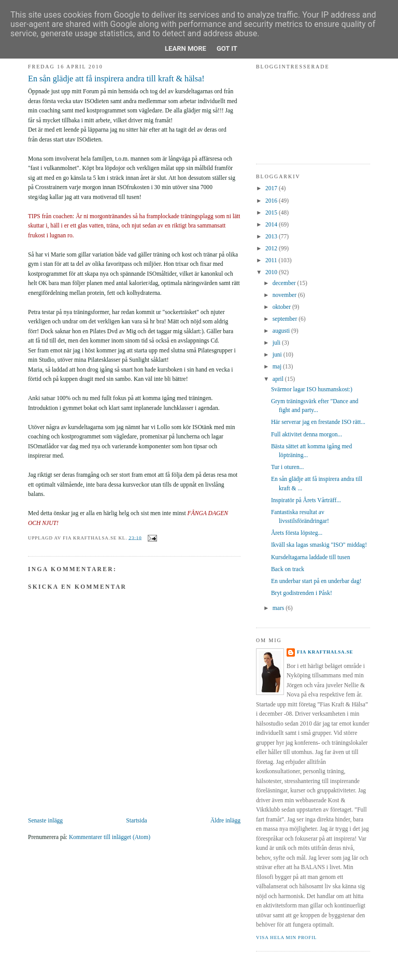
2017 (272, 188)
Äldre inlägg (225, 821)
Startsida (136, 821)
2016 (272, 201)
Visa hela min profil (286, 938)
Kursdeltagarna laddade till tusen (311, 557)
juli (277, 343)
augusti (282, 331)
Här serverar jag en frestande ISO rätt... (318, 422)
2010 (272, 272)
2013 (272, 237)
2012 (272, 248)
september (286, 319)
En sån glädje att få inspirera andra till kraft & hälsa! (116, 79)
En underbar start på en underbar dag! (316, 581)
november (285, 295)
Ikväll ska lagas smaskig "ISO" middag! (319, 545)
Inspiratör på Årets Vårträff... (306, 500)
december (285, 283)
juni (278, 355)
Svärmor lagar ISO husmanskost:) (312, 389)
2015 (272, 213)
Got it (227, 48)
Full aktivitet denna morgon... (307, 435)
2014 (272, 225)
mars (279, 608)
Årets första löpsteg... (297, 533)
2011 (272, 260)
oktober (282, 307)
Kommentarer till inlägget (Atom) (110, 837)
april (279, 379)
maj (278, 367)
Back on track (288, 569)
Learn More (186, 48)
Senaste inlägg (45, 821)
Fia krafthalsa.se (325, 652)
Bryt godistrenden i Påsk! (302, 593)
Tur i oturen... (288, 467)
